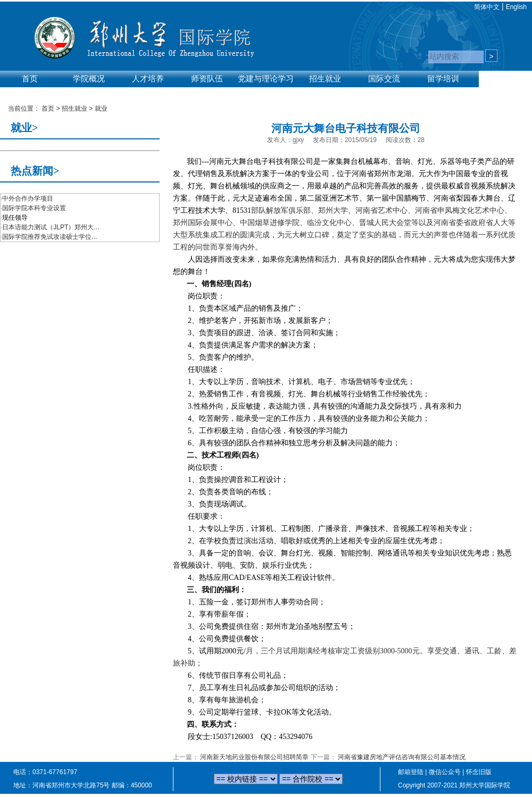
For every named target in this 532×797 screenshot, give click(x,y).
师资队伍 (207, 79)
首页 (30, 79)
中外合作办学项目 (28, 198)
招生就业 (325, 79)
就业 (101, 109)
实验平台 (30, 92)
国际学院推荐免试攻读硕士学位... (49, 237)
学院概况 (89, 79)
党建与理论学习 (266, 79)
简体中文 (487, 7)
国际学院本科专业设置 (34, 208)
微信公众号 (445, 772)
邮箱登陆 (411, 772)
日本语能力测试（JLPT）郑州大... (51, 227)
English (516, 7)
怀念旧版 (479, 772)
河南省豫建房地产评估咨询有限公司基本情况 (402, 757)
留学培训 (443, 79)
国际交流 (384, 79)
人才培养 (148, 79)
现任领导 (15, 218)
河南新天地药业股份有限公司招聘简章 (254, 757)
